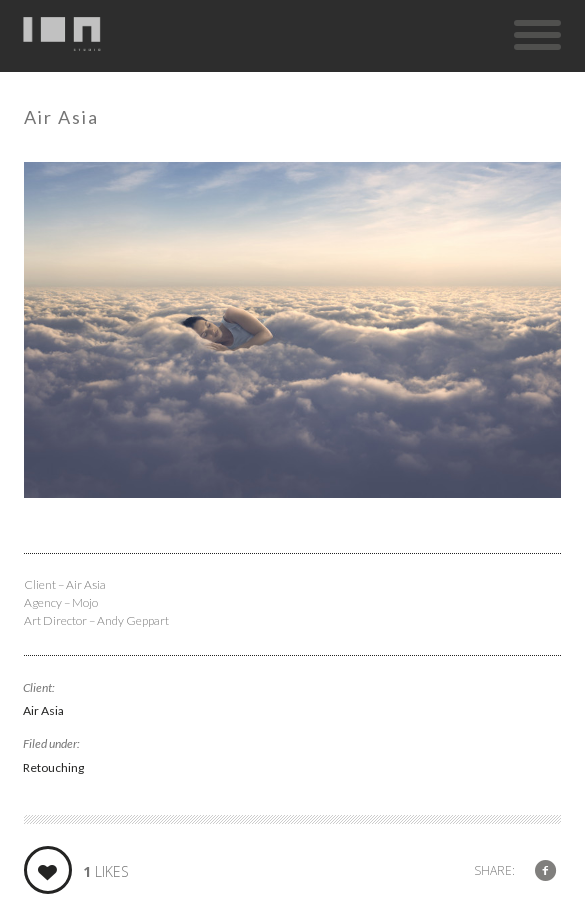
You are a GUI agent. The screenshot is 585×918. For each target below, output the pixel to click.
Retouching (53, 767)
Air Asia (43, 710)
